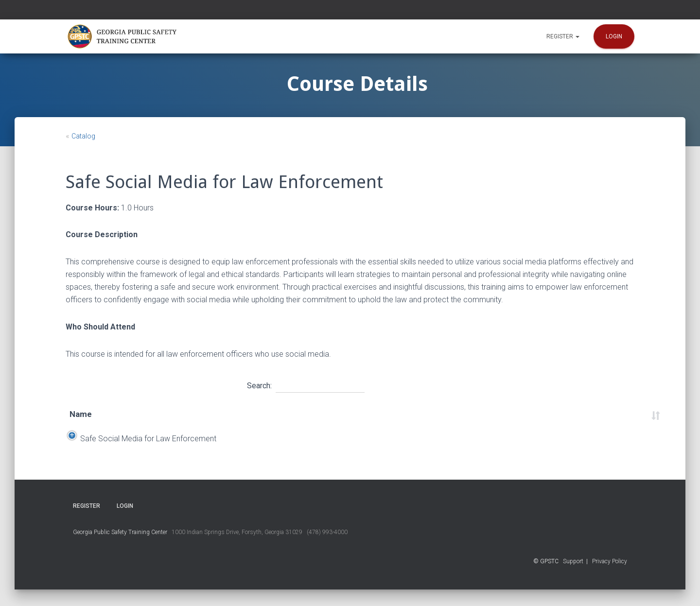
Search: (306, 384)
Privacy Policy (610, 578)
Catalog (83, 136)
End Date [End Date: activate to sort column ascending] (298, 414)
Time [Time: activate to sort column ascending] (402, 414)
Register (563, 36)
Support (573, 578)
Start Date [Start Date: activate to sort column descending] (240, 414)
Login (614, 36)
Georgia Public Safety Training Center (120, 549)
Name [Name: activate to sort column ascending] (81, 414)
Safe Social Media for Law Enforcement (138, 447)
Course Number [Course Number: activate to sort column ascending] (542, 414)
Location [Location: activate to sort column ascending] (354, 414)
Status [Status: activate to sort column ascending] (608, 414)
